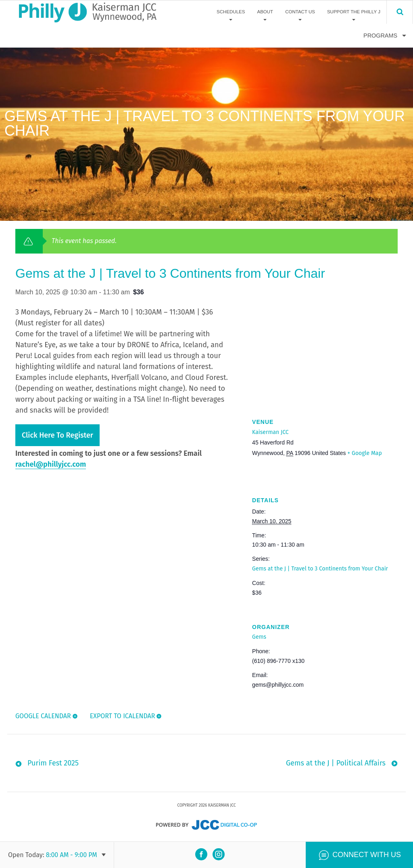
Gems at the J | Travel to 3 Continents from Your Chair (320, 569)
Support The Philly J (354, 12)
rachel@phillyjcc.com (51, 464)
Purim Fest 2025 (53, 763)
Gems (259, 637)
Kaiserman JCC (270, 432)
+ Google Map (364, 453)
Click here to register (57, 435)
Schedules (231, 12)
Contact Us (300, 12)
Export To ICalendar (123, 716)
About (265, 12)
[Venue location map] (325, 349)
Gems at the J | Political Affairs (336, 763)
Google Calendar (43, 716)
